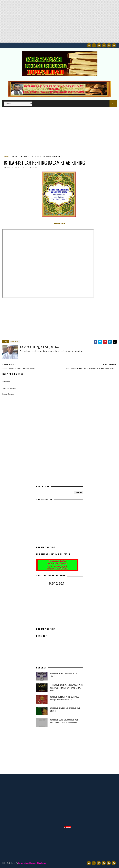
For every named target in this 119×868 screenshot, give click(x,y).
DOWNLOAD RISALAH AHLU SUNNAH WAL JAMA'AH (65, 710)
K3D (4, 863)
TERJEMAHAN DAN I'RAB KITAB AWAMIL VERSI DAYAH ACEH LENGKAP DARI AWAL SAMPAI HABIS (66, 688)
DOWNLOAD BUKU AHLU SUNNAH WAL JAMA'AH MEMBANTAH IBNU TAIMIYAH (64, 721)
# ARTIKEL (15, 341)
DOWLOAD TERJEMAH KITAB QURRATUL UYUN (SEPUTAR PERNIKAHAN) (64, 698)
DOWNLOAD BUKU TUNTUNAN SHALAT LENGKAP (64, 675)
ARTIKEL (16, 157)
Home (7, 157)
